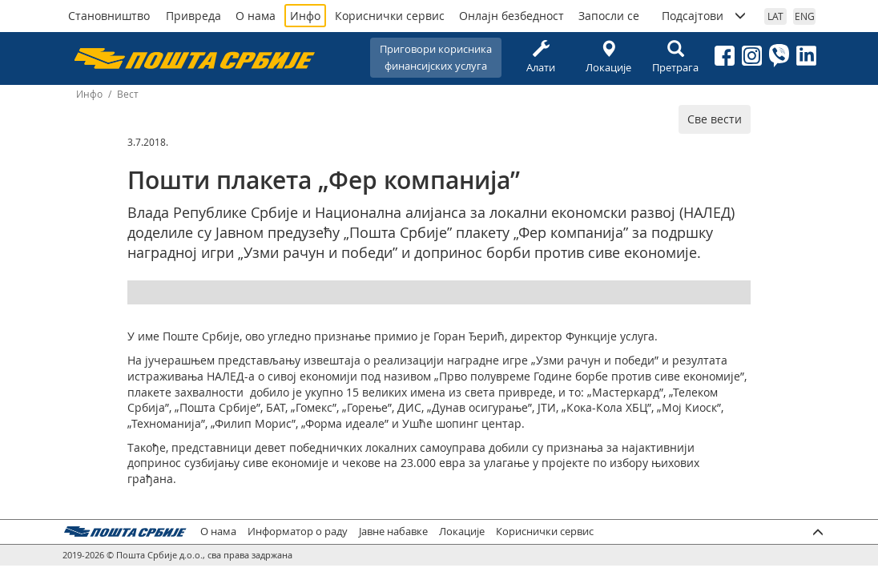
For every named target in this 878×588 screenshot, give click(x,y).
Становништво (109, 16)
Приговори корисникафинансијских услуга (436, 57)
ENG (805, 16)
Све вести (715, 119)
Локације (608, 57)
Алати (541, 57)
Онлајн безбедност (511, 16)
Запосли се (609, 16)
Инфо (305, 16)
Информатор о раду (298, 532)
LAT (775, 16)
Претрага (675, 57)
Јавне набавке (393, 532)
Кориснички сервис (390, 16)
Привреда (193, 16)
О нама (256, 16)
